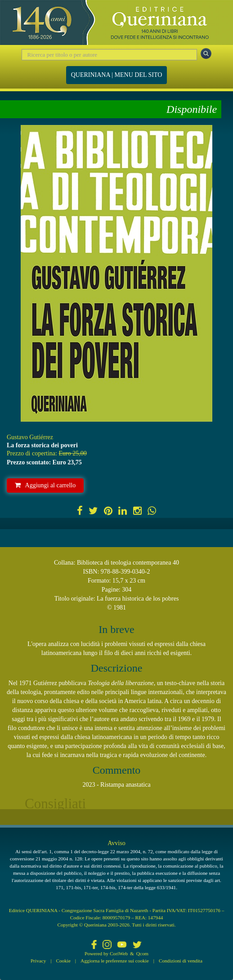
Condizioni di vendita (181, 961)
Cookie (63, 961)
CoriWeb (119, 953)
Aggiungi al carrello (45, 485)
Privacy (38, 961)
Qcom (142, 953)
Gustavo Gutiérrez (30, 437)
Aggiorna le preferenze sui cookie (115, 961)
